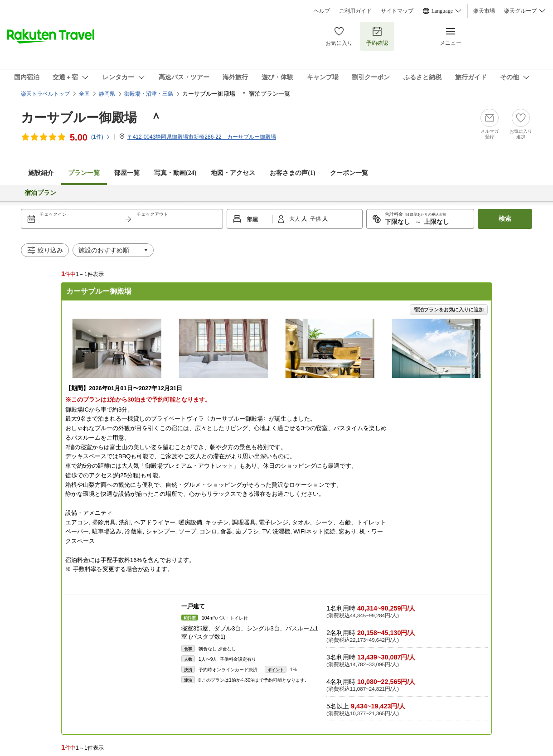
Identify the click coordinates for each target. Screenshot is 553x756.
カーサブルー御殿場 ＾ (92, 118)
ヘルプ (322, 11)
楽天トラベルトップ (45, 94)
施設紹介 (41, 173)
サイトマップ (397, 11)
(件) (101, 137)
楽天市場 (484, 11)
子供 (316, 219)
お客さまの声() (292, 173)
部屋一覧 (127, 173)
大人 (295, 219)
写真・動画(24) (175, 173)
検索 (505, 219)
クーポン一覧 (349, 173)
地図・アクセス (233, 173)
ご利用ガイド (355, 11)
